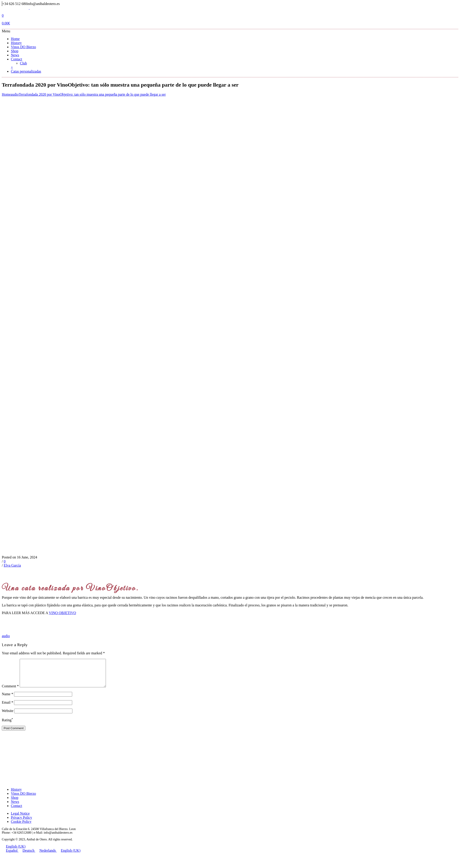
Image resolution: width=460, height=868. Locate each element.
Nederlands (46, 856)
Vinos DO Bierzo (23, 47)
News (15, 55)
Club (23, 63)
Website (8, 716)
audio (15, 94)
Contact (17, 59)
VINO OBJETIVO (62, 613)
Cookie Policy (21, 827)
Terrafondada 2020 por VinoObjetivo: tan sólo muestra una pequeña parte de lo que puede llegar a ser (92, 94)
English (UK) (14, 852)
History (16, 43)
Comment (10, 692)
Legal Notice (20, 819)
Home (15, 39)
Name (7, 699)
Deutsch (27, 856)
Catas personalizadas (26, 71)
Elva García (12, 565)
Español (10, 856)
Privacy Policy (21, 823)
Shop (15, 51)
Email (7, 708)
